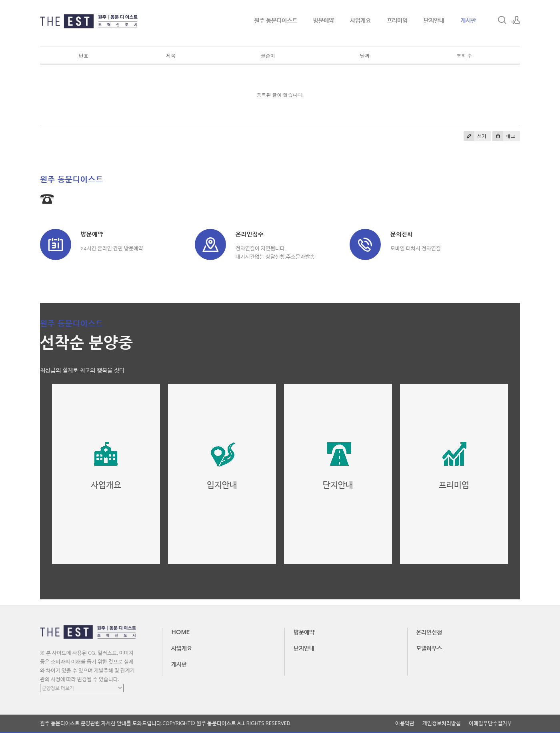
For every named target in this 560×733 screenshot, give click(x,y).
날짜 (365, 56)
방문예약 (324, 20)
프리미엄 (397, 20)
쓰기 (475, 136)
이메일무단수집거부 (490, 723)
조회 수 (464, 56)
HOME (180, 632)
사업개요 (360, 20)
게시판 (468, 20)
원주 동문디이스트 (276, 20)
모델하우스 (429, 648)
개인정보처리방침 (442, 723)
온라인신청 (429, 632)
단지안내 (434, 20)
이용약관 (405, 723)
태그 (504, 136)
